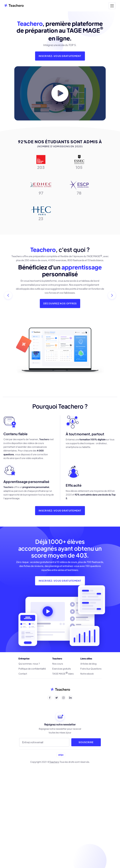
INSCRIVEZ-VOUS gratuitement (60, 581)
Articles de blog (88, 664)
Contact (23, 674)
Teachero (54, 762)
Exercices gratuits (62, 669)
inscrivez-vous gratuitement (60, 56)
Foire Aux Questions (91, 669)
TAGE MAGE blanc (63, 674)
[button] (112, 6)
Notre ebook (87, 674)
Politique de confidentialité (32, 669)
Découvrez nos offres (60, 303)
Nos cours (58, 664)
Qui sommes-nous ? (29, 664)
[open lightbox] (60, 93)
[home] (13, 6)
